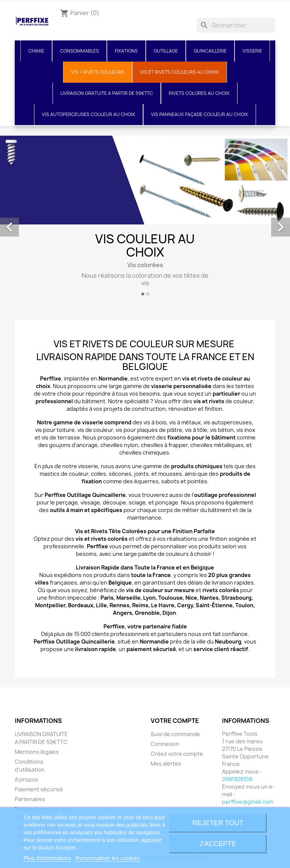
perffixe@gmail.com (248, 802)
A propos (26, 779)
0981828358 (237, 779)
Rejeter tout (218, 823)
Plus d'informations (47, 858)
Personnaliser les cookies (108, 858)
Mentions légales (37, 752)
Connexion (165, 744)
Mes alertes (166, 764)
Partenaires (30, 799)
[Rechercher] (236, 25)
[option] (145, 219)
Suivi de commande (175, 734)
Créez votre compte (177, 754)
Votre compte (175, 721)
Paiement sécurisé (39, 789)
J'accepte (218, 844)
